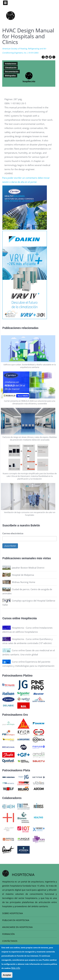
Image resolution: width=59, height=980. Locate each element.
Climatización (11, 68)
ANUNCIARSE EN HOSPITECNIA (17, 927)
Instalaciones (11, 64)
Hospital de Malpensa (23, 575)
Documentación (12, 72)
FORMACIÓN (8, 934)
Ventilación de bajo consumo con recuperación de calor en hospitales (30, 514)
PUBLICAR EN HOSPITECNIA (16, 920)
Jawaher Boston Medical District (28, 568)
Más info (16, 970)
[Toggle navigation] (5, 3)
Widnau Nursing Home (23, 582)
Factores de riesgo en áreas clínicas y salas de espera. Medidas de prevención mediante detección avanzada (30, 438)
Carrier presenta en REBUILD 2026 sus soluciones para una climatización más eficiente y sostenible (30, 402)
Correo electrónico (13, 533)
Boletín (35, 525)
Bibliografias (10, 76)
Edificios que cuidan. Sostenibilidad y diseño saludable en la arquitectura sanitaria (30, 366)
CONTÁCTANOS (10, 941)
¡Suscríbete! (10, 546)
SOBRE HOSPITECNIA (13, 913)
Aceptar (7, 977)
